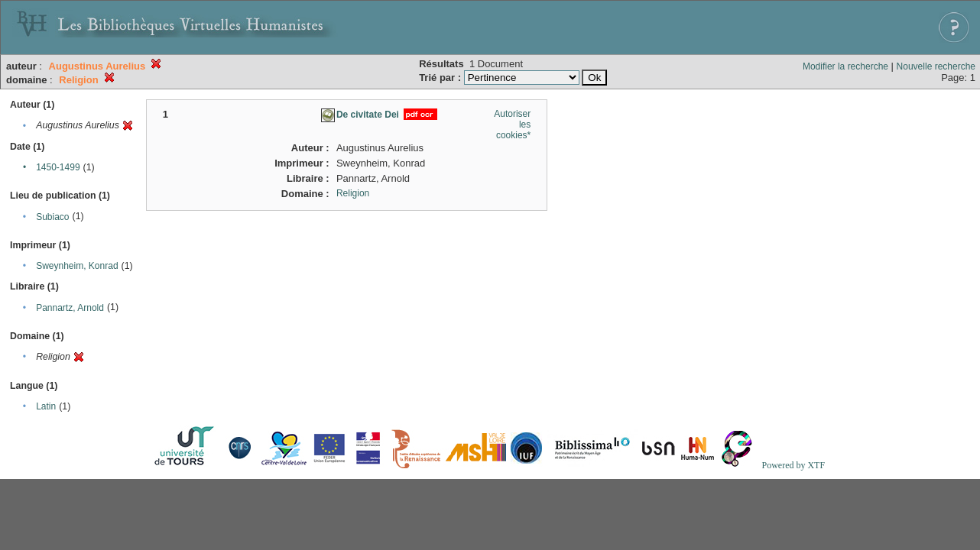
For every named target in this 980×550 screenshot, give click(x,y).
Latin (46, 406)
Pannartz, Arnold (70, 308)
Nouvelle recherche (936, 66)
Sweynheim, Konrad (77, 266)
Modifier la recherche (845, 66)
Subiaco (52, 217)
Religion (353, 193)
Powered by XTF (793, 465)
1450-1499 (58, 167)
